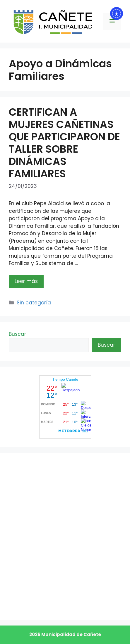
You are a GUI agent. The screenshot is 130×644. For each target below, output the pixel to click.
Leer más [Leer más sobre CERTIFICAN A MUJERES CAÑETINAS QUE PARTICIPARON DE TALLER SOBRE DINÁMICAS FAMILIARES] (26, 281)
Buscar (17, 334)
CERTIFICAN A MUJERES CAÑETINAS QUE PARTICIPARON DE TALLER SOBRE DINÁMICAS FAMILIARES (64, 143)
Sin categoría (34, 303)
